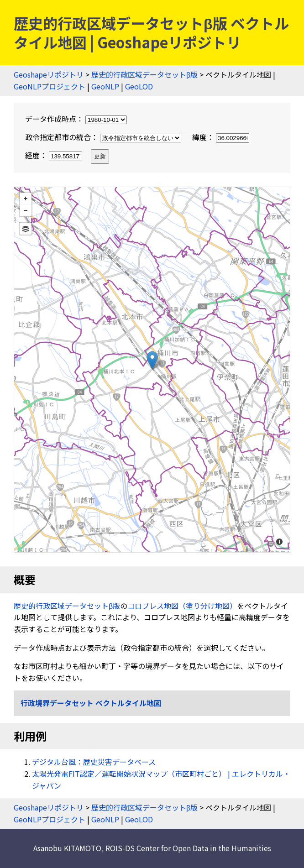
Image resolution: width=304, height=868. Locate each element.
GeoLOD (139, 86)
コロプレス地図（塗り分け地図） (182, 606)
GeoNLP (105, 86)
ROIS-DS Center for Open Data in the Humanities (188, 848)
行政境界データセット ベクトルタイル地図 (91, 703)
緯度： (221, 137)
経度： (55, 155)
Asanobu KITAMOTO (67, 848)
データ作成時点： (76, 119)
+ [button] (26, 199)
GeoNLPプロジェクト (50, 86)
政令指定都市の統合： (104, 137)
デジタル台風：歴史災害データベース (94, 762)
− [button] (26, 210)
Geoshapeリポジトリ (49, 74)
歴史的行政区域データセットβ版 (144, 74)
